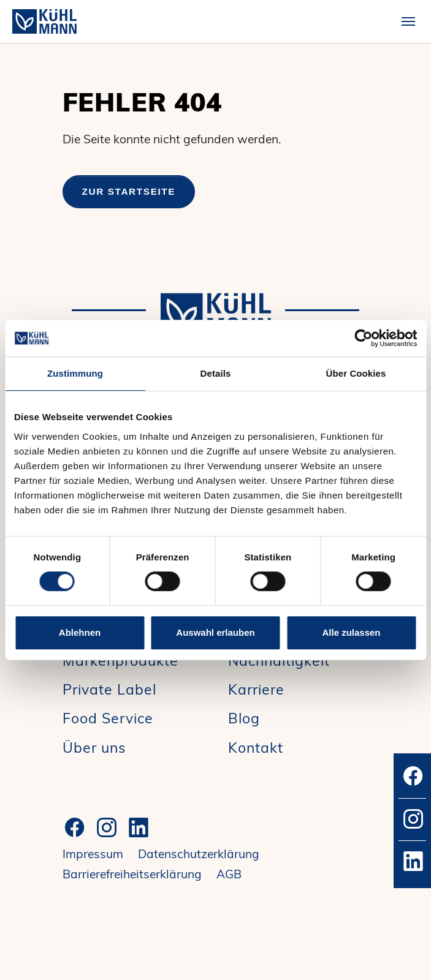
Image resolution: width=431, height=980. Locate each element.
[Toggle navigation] (408, 21)
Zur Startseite (129, 191)
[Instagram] (107, 827)
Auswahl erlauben (215, 632)
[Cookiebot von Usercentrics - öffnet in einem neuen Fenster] (363, 338)
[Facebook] (75, 827)
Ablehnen (80, 632)
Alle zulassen (351, 632)
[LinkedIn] (139, 827)
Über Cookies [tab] (356, 373)
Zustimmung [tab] (75, 373)
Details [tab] (216, 373)
